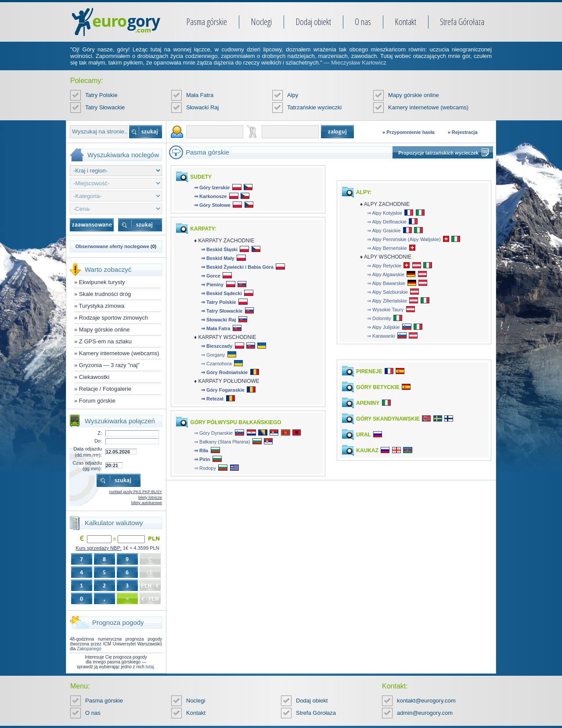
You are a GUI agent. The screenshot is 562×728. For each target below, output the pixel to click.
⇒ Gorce (211, 276)
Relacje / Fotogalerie (105, 389)
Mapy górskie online (414, 95)
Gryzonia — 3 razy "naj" (109, 365)
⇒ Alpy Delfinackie (387, 222)
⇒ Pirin (202, 459)
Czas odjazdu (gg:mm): (87, 466)
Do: (98, 441)
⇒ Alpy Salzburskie (387, 292)
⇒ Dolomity (379, 318)
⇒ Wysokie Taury (385, 310)
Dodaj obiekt (313, 22)
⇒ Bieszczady (217, 346)
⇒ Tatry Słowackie (222, 311)
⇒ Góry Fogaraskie (223, 390)
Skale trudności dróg (105, 294)
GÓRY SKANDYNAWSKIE (387, 419)
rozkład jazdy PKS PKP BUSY (136, 492)
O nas (363, 22)
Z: (100, 433)
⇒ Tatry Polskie (219, 302)
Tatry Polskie (101, 95)
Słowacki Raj (202, 107)
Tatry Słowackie (105, 107)
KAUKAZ (367, 450)
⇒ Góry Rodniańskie (224, 372)
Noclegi (261, 22)
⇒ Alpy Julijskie (383, 327)
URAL (363, 435)
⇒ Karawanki (381, 336)
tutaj (150, 667)
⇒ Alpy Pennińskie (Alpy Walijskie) (404, 239)
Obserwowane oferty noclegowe (112, 246)
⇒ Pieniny (212, 285)
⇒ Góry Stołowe (212, 205)
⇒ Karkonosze (210, 196)
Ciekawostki (94, 377)
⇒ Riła (201, 450)
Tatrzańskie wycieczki (314, 107)
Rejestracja (465, 132)
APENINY (367, 403)
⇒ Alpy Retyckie (384, 266)
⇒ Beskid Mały (218, 258)
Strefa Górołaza (462, 22)
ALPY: (363, 192)
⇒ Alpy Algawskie (386, 274)
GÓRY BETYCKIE (377, 387)
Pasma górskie (207, 22)
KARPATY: (203, 229)
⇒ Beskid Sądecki (222, 293)
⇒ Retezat (212, 399)
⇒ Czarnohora (216, 364)
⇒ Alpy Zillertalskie (387, 301)
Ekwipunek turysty (102, 282)
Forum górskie (97, 401)
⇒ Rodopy (205, 468)
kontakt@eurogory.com (426, 701)
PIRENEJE (369, 371)
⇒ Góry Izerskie (212, 187)
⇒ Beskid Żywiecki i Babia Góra (237, 267)
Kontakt (405, 22)
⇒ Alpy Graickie (384, 231)
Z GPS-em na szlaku (105, 341)
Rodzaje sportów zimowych (114, 318)
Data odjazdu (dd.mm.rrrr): (88, 452)
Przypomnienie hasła (410, 132)
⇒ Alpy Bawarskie (386, 283)
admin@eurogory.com (425, 713)
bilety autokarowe (147, 503)
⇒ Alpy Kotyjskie (385, 213)
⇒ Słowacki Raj (218, 320)
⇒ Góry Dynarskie (213, 433)
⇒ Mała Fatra (216, 328)
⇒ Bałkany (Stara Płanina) (222, 442)
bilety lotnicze (150, 497)
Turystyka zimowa (102, 306)
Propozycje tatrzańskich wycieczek (438, 153)
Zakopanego (89, 649)
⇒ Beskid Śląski (219, 249)
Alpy (293, 95)
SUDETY (200, 177)
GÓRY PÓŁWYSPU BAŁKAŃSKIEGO (235, 422)
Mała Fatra (200, 95)
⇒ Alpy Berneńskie (387, 248)
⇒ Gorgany (213, 355)
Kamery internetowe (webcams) (428, 107)
